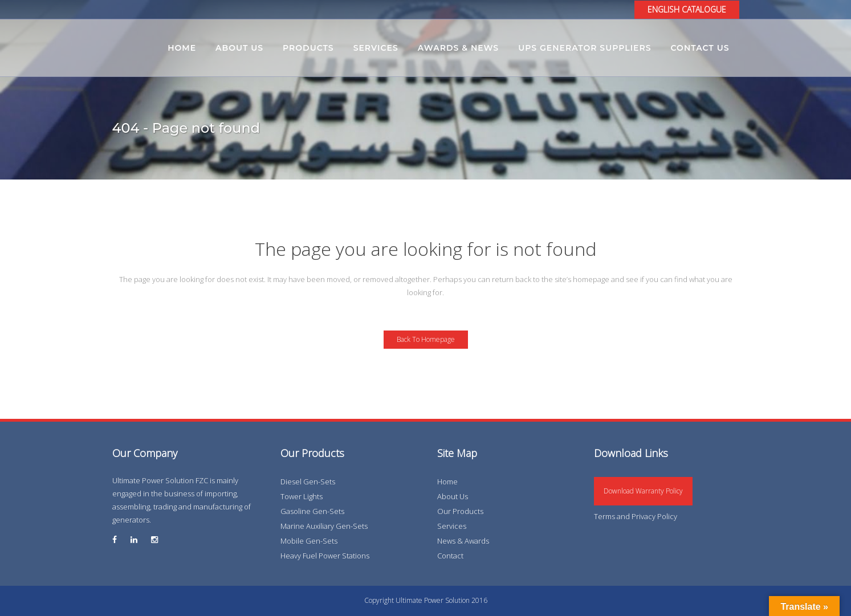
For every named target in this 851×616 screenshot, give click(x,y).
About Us (453, 496)
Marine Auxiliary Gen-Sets (324, 526)
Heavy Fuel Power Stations (325, 556)
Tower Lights (302, 496)
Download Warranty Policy (643, 491)
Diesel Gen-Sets (308, 482)
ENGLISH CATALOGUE (687, 9)
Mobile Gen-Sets (309, 541)
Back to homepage (426, 339)
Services (452, 526)
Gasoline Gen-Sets (312, 511)
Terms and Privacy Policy (636, 516)
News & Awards (463, 541)
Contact (450, 556)
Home (447, 482)
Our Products (460, 511)
